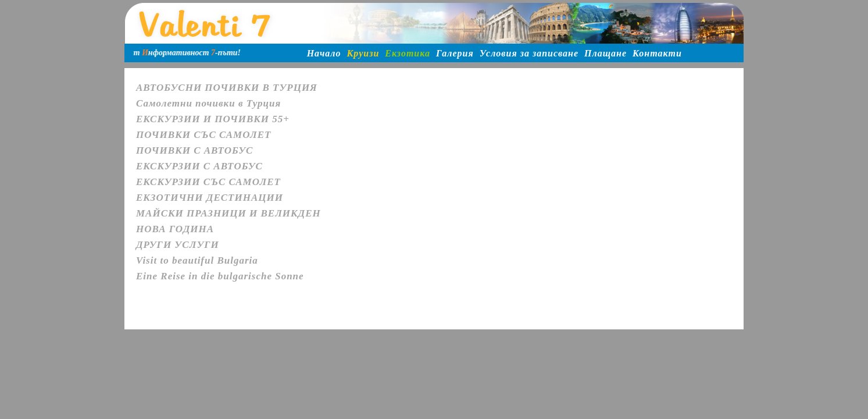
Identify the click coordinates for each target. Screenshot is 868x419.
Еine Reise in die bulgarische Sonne (220, 276)
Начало (324, 53)
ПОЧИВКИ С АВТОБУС (194, 150)
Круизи (363, 53)
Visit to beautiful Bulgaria (197, 260)
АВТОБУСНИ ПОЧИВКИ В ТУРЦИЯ (227, 88)
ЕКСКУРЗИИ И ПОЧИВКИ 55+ (213, 119)
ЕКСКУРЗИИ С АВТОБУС (199, 166)
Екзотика (408, 53)
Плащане (606, 53)
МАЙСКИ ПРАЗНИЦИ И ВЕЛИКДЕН (228, 213)
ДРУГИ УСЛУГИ (178, 245)
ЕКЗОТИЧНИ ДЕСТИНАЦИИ (210, 198)
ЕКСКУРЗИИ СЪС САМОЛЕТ (208, 182)
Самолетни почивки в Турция (208, 103)
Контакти (657, 53)
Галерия (455, 53)
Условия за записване (529, 53)
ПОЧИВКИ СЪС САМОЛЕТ (203, 135)
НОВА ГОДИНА (175, 229)
